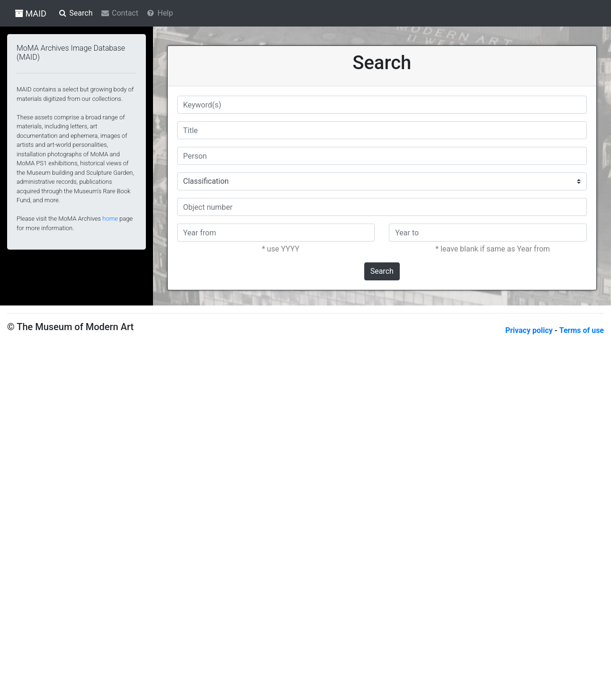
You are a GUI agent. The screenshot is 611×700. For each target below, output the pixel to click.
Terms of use (582, 330)
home (110, 219)
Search (382, 271)
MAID (31, 13)
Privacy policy (530, 330)
